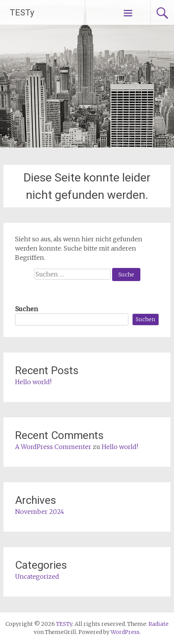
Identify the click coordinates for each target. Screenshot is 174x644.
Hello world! (33, 382)
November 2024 (40, 512)
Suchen (26, 309)
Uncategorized (37, 576)
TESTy (22, 13)
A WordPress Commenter (53, 447)
